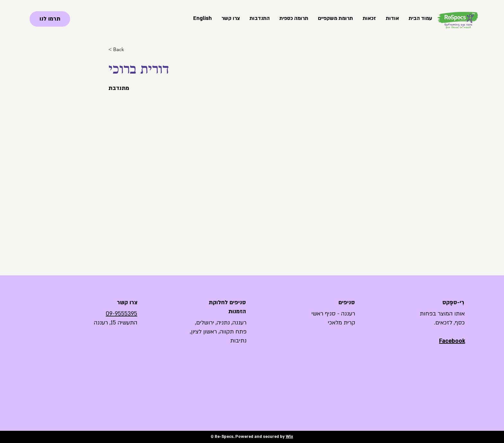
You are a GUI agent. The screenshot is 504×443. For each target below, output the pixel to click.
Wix (289, 437)
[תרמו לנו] (50, 19)
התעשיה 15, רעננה (116, 323)
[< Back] (121, 50)
